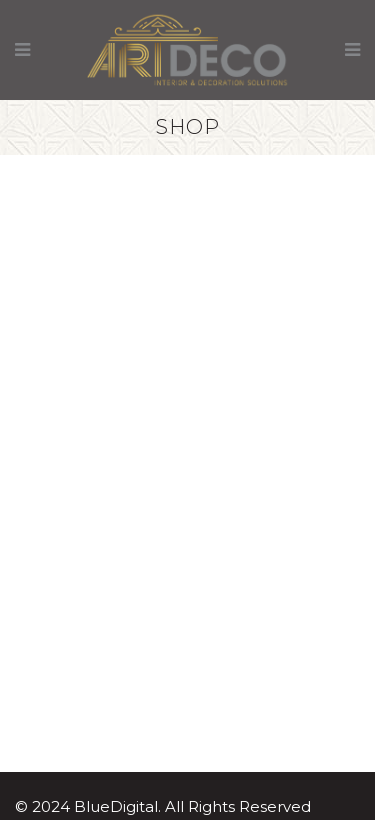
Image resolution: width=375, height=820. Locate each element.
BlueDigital (116, 806)
